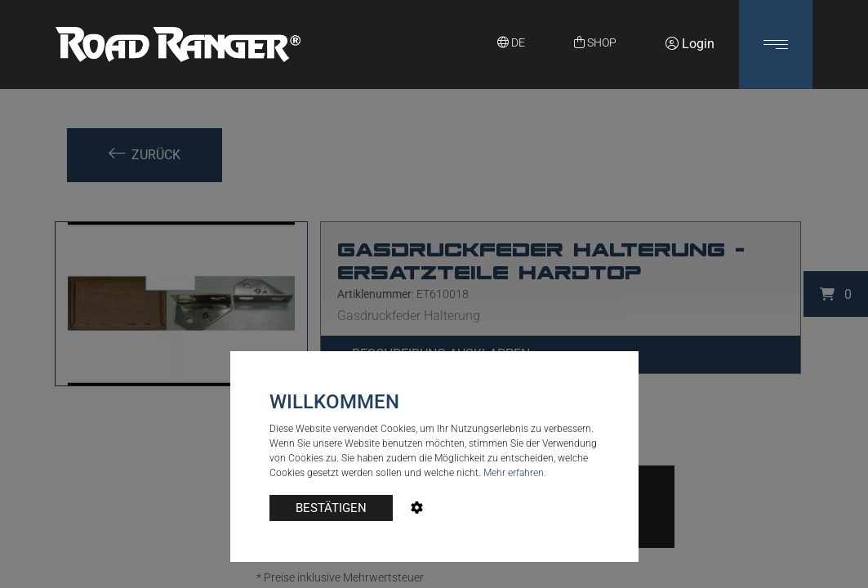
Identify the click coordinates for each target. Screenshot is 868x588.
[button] (776, 45)
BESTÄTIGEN (331, 508)
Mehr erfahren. (515, 473)
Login (690, 44)
